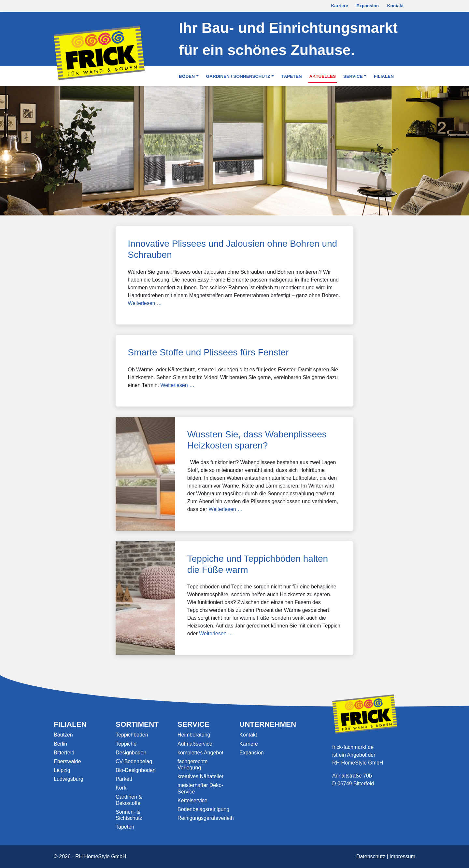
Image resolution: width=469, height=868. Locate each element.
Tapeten (291, 76)
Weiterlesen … (145, 303)
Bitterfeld (64, 753)
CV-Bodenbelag (134, 761)
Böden (187, 76)
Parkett (124, 779)
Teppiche (126, 744)
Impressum (402, 856)
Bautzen (63, 735)
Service (353, 76)
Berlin (60, 744)
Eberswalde (67, 761)
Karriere (340, 6)
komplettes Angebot (200, 753)
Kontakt (396, 6)
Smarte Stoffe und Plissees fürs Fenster (208, 352)
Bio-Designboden (136, 770)
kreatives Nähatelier (200, 776)
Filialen (384, 76)
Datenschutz (371, 856)
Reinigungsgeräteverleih (206, 818)
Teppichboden (132, 735)
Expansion (368, 6)
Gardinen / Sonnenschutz (238, 76)
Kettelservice (192, 800)
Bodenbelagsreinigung (203, 809)
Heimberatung (194, 735)
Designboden (131, 753)
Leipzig (62, 770)
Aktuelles (323, 76)
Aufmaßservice (195, 744)
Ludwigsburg (69, 779)
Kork (121, 788)
